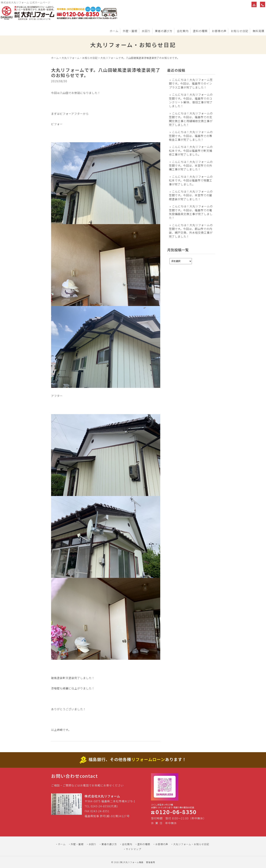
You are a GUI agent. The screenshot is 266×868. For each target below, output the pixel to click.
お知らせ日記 (240, 31)
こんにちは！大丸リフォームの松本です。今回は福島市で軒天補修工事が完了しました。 (191, 151)
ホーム (114, 31)
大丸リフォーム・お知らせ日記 (80, 58)
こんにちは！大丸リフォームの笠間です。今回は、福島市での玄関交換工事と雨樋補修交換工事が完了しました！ (191, 119)
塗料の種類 (200, 31)
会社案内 (183, 31)
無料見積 (258, 31)
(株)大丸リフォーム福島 (131, 862)
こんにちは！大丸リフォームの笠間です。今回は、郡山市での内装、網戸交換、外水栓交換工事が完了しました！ (191, 231)
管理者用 (151, 862)
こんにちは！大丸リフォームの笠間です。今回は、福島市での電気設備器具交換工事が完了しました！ (191, 212)
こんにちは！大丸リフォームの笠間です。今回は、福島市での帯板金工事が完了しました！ (191, 136)
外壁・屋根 (130, 31)
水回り (146, 31)
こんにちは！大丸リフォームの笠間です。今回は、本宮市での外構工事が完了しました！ (191, 166)
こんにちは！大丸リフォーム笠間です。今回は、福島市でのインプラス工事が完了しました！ (191, 83)
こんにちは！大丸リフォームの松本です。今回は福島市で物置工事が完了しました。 (191, 180)
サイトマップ (133, 849)
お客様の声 (219, 31)
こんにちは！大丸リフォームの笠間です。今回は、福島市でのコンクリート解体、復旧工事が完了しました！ (191, 100)
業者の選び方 (164, 31)
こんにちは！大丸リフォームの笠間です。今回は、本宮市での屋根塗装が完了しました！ (191, 195)
